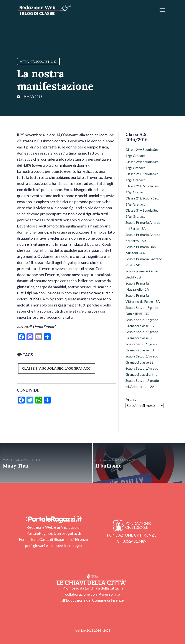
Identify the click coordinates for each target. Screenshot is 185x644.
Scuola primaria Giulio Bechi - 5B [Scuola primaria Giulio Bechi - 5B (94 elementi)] (142, 274)
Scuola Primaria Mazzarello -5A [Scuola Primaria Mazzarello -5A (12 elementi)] (137, 286)
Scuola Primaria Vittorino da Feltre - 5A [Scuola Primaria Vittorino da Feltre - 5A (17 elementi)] (143, 298)
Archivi (131, 399)
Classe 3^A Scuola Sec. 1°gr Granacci (57, 368)
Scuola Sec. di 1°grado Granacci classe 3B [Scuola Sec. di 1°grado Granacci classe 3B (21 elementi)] (142, 323)
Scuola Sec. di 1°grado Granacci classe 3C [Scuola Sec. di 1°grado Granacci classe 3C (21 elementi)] (142, 335)
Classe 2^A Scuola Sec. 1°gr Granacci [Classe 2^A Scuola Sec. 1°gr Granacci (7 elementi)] (142, 152)
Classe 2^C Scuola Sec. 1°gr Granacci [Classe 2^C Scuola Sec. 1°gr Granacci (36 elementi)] (142, 177)
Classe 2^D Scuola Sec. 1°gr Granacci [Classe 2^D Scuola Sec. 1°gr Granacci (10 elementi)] (142, 189)
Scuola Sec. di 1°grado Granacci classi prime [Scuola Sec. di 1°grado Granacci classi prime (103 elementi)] (142, 371)
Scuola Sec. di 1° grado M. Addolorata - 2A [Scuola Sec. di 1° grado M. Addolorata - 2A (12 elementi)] (142, 383)
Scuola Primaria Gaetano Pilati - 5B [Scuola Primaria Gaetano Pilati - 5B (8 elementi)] (144, 262)
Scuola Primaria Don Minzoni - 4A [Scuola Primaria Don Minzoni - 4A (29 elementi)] (141, 250)
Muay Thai (16, 466)
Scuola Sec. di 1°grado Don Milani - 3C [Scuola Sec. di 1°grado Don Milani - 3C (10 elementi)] (142, 310)
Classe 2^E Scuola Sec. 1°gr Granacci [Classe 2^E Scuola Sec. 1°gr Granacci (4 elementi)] (142, 201)
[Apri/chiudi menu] (162, 10)
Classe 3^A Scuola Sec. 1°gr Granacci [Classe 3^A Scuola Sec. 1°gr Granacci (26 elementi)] (142, 213)
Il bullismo (108, 466)
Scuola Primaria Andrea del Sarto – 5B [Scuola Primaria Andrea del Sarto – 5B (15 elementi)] (143, 238)
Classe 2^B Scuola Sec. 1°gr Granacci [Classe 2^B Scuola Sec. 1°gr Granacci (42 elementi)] (142, 165)
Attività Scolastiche (38, 62)
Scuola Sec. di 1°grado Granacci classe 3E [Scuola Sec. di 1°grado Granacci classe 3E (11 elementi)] (142, 359)
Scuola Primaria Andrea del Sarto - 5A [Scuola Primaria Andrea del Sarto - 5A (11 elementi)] (143, 225)
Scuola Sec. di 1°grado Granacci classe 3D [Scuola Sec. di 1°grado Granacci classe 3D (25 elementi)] (142, 347)
